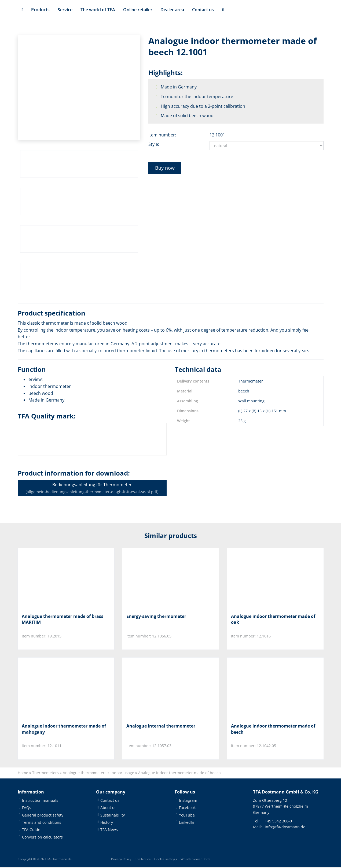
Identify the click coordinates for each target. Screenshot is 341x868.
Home (23, 774)
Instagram (188, 801)
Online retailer (138, 10)
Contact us (203, 10)
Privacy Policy (121, 860)
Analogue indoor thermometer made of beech (273, 729)
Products (40, 10)
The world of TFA (98, 10)
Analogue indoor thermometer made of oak (273, 619)
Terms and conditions (42, 823)
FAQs (27, 808)
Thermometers (45, 774)
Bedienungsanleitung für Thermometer (92, 488)
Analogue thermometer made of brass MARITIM (63, 619)
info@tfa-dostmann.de (285, 828)
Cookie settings (166, 860)
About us (108, 808)
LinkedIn (187, 823)
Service (65, 10)
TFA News (109, 830)
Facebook (187, 808)
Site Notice (143, 860)
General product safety (43, 816)
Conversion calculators (42, 838)
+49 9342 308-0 (278, 821)
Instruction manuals (40, 801)
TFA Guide (31, 830)
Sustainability (113, 816)
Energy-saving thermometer (156, 616)
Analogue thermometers (85, 774)
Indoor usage (122, 774)
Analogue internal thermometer (161, 726)
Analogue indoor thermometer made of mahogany (64, 729)
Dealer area (172, 10)
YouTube (187, 816)
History (107, 823)
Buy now (165, 168)
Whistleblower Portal (196, 860)
